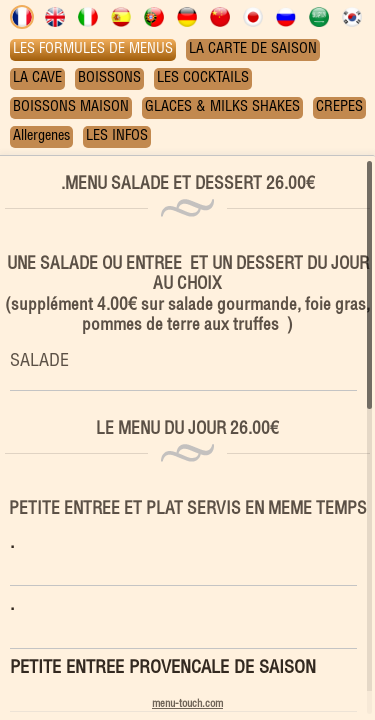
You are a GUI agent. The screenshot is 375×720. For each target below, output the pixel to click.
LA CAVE (37, 79)
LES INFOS (117, 137)
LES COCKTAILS (203, 79)
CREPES (339, 108)
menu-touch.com (187, 704)
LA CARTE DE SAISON (253, 50)
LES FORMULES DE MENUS (93, 50)
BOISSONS (109, 79)
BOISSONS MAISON (71, 108)
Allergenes (41, 137)
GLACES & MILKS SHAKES (222, 108)
